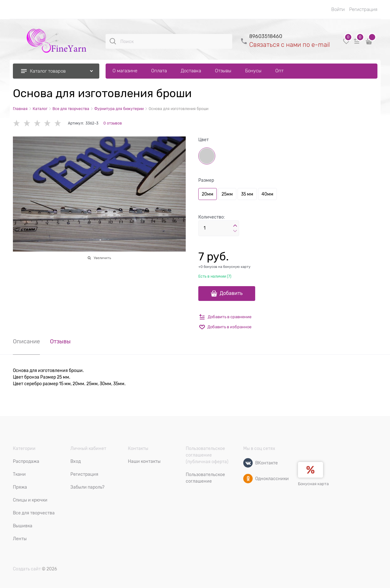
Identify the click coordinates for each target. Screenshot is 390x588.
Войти (338, 9)
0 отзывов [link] (113, 123)
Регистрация (363, 9)
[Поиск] (113, 41)
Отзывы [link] (60, 342)
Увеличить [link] (102, 258)
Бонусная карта (313, 484)
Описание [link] (26, 342)
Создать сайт (27, 569)
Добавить (231, 293)
